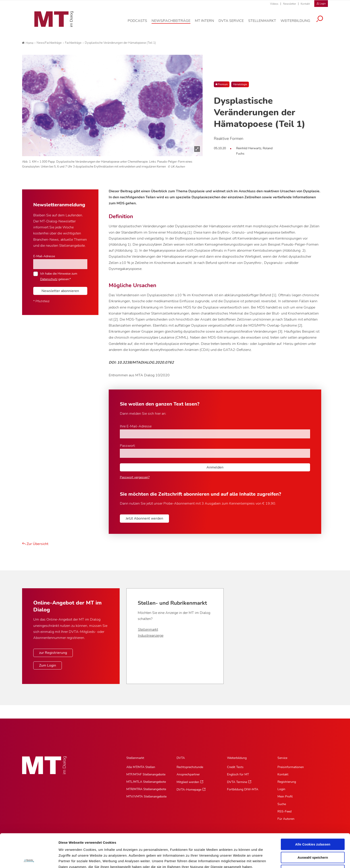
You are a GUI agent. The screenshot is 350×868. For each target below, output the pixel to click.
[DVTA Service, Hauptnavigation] (234, 23)
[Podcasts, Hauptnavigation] (141, 23)
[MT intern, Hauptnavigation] (208, 23)
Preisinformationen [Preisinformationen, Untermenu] (291, 767)
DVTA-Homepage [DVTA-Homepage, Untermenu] (189, 790)
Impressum (92, 845)
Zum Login (48, 665)
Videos (274, 4)
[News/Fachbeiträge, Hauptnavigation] (174, 23)
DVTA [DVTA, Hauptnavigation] (181, 758)
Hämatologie (240, 84)
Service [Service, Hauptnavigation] (282, 758)
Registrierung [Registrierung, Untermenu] (287, 782)
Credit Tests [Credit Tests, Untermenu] (235, 767)
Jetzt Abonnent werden (144, 518)
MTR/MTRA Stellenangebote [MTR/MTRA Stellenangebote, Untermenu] (146, 789)
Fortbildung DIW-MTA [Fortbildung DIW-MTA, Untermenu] (243, 789)
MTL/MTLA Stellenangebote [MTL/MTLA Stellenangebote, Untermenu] (146, 782)
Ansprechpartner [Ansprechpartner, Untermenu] (188, 774)
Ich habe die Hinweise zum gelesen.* (59, 276)
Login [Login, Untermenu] (281, 789)
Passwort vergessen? (135, 477)
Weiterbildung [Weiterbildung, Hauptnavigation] (237, 758)
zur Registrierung (53, 653)
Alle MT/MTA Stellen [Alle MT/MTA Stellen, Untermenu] (141, 767)
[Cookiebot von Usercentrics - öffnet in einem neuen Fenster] (29, 859)
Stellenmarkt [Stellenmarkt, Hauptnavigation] (135, 758)
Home (28, 43)
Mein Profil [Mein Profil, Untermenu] (285, 797)
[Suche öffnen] (323, 22)
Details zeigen (237, 859)
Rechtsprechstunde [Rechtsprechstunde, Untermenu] (190, 767)
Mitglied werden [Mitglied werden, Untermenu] (188, 782)
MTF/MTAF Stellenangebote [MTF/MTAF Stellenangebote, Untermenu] (146, 774)
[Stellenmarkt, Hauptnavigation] (266, 23)
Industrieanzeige (151, 636)
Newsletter (290, 4)
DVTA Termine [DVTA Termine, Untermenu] (237, 782)
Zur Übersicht (35, 544)
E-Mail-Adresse (44, 256)
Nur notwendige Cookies (313, 837)
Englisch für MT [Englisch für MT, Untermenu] (238, 774)
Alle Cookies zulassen (313, 811)
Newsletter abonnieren (60, 291)
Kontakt (305, 4)
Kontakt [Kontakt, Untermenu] (283, 774)
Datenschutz (69, 845)
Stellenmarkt (148, 630)
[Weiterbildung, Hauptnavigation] (299, 23)
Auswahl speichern (313, 824)
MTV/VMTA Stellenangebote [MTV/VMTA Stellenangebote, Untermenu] (146, 797)
